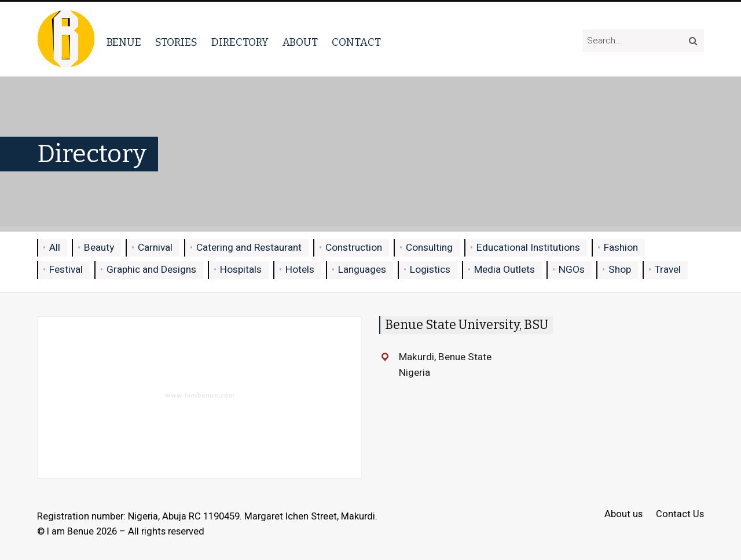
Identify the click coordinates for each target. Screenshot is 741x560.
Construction (354, 248)
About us (623, 515)
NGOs (572, 270)
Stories (176, 42)
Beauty (99, 248)
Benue (124, 42)
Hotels (300, 270)
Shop (620, 270)
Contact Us (680, 515)
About (300, 42)
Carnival (155, 248)
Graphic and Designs (151, 270)
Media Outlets (505, 270)
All (55, 248)
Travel (668, 270)
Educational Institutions (528, 248)
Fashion (621, 248)
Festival (66, 270)
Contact (356, 42)
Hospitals (241, 270)
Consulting (429, 248)
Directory (240, 42)
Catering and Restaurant (249, 248)
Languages (362, 270)
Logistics (430, 270)
